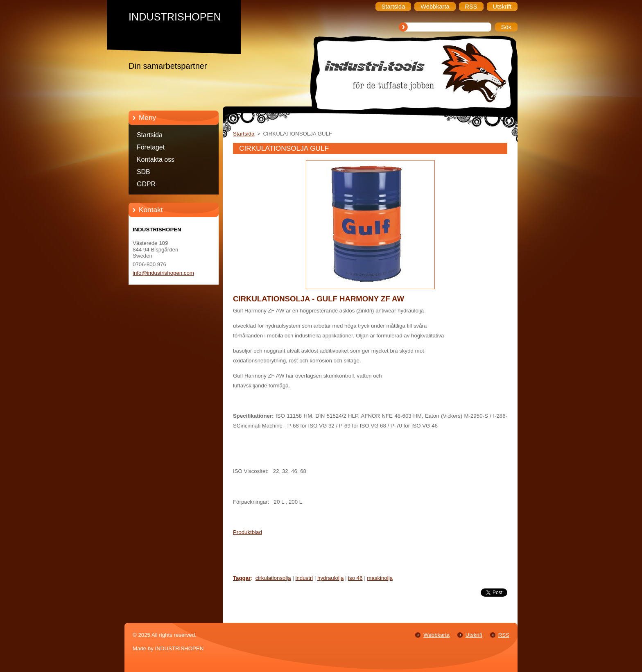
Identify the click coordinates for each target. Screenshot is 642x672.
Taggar (242, 578)
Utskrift (474, 635)
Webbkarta (436, 635)
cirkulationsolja (273, 578)
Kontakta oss (156, 160)
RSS (504, 635)
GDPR (146, 184)
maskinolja (380, 578)
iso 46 (355, 578)
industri (304, 578)
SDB (144, 172)
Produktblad (248, 532)
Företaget (151, 147)
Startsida (150, 135)
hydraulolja (330, 578)
